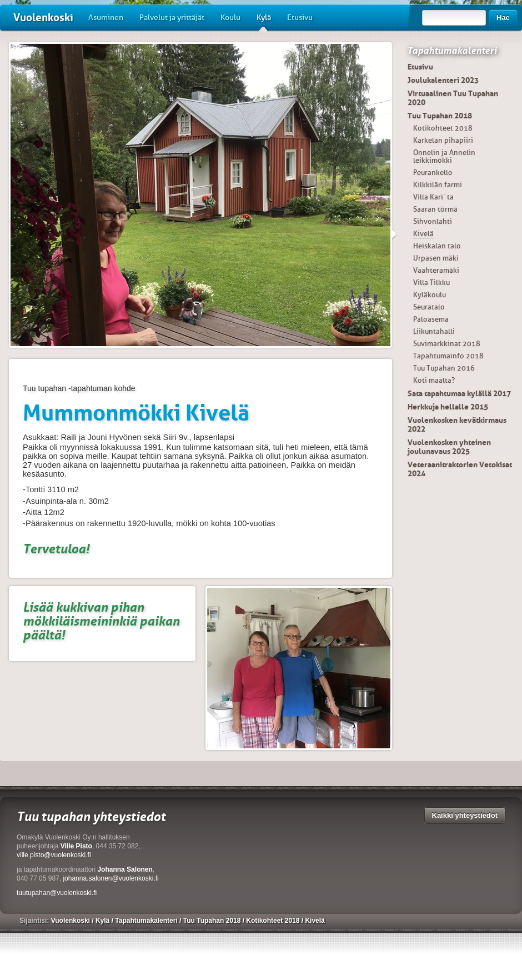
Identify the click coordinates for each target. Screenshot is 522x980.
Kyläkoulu (430, 295)
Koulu (230, 17)
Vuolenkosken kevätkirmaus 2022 (457, 424)
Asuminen (106, 17)
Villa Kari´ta (433, 197)
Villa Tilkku (431, 282)
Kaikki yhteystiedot (465, 815)
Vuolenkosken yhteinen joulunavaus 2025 (449, 447)
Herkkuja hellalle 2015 (448, 407)
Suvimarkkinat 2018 (447, 344)
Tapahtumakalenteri (452, 51)
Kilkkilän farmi (438, 185)
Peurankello (433, 172)
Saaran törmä (435, 209)
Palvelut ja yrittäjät (172, 17)
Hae (503, 17)
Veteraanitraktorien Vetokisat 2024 (460, 469)
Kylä (264, 22)
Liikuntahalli (434, 331)
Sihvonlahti (433, 221)
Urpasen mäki (436, 258)
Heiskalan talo (437, 246)
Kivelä (423, 234)
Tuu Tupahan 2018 (440, 116)
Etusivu (300, 17)
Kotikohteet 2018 (443, 128)
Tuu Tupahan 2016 (444, 368)
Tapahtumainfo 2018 (448, 356)
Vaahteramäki (436, 270)
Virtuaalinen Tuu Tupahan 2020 (453, 98)
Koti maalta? (434, 380)
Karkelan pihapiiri (443, 140)
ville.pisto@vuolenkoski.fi (54, 855)
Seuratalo (429, 307)
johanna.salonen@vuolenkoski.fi (111, 878)
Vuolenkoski (43, 17)
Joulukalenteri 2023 (443, 80)
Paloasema (431, 319)
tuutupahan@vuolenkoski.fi (57, 893)
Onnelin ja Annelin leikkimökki (444, 156)
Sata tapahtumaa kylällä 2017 (459, 393)
